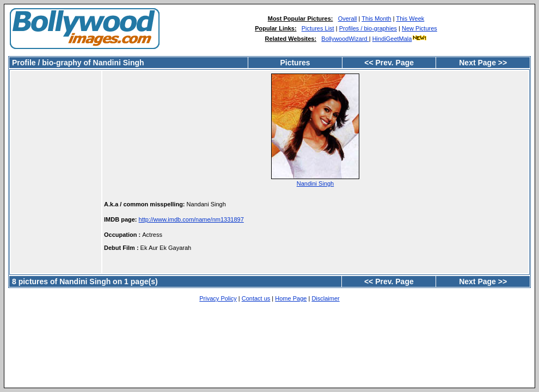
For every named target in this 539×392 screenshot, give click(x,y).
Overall (348, 19)
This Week (411, 19)
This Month (376, 19)
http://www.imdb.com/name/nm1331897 (191, 219)
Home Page (291, 298)
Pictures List (318, 28)
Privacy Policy (218, 298)
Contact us (256, 298)
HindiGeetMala (400, 39)
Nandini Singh (316, 183)
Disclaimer (325, 298)
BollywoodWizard (345, 39)
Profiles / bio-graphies (368, 28)
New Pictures (419, 28)
